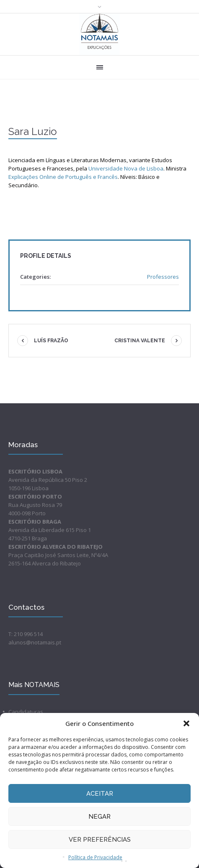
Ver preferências (100, 840)
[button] (186, 723)
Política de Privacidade (95, 857)
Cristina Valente (140, 341)
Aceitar (100, 794)
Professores (163, 277)
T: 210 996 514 (26, 634)
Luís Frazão (51, 341)
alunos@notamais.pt (35, 642)
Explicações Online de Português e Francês (63, 177)
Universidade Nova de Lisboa (126, 168)
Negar (99, 817)
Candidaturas (26, 712)
